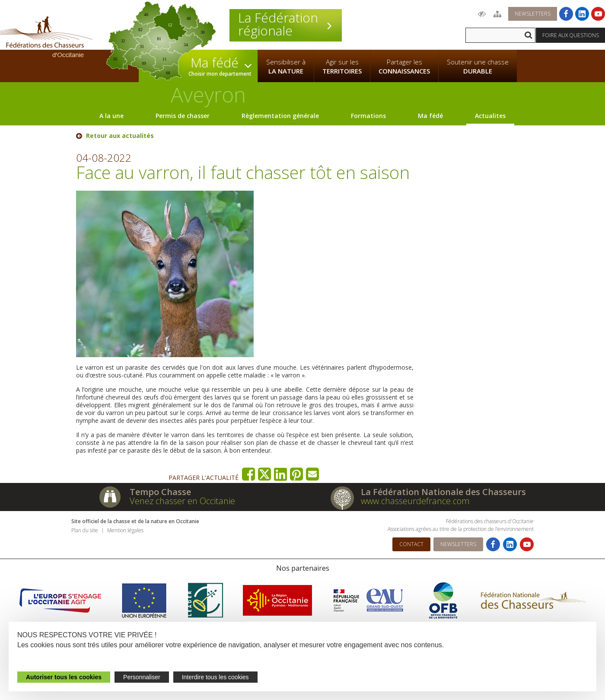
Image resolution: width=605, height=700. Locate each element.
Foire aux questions (571, 35)
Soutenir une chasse (478, 67)
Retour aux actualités (120, 136)
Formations (368, 116)
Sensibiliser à (286, 67)
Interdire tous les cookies (215, 677)
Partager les (404, 67)
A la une (111, 116)
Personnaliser (142, 677)
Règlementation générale (280, 116)
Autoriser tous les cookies (64, 677)
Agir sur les (342, 67)
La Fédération (286, 24)
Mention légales (125, 530)
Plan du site (85, 530)
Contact (411, 544)
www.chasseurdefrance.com (415, 501)
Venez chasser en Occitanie (182, 501)
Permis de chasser (183, 116)
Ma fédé (430, 116)
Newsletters (533, 14)
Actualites (490, 116)
